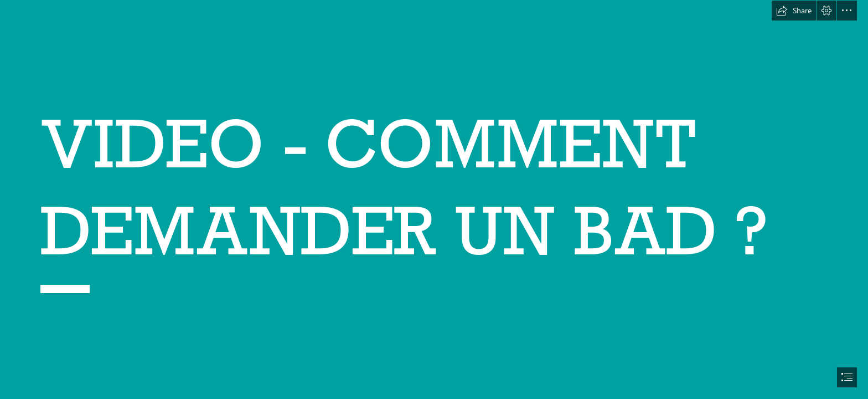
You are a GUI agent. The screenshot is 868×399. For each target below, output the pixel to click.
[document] (434, 199)
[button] (794, 11)
